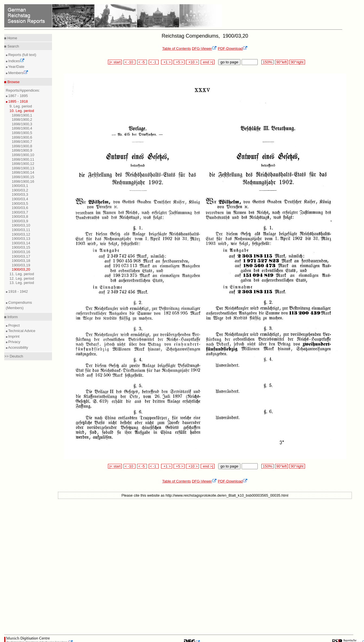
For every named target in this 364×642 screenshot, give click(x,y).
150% (267, 62)
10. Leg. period (22, 111)
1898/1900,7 (22, 142)
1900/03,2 (20, 190)
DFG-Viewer (204, 49)
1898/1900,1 (22, 115)
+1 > (167, 62)
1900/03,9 (20, 221)
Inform (12, 317)
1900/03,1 (20, 186)
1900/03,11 (21, 230)
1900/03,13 (21, 239)
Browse (13, 82)
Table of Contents (176, 49)
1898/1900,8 (22, 146)
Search (13, 46)
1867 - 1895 (18, 96)
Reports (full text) (22, 55)
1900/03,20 (21, 269)
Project (14, 325)
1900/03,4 (20, 199)
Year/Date (16, 67)
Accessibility (18, 347)
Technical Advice (21, 331)
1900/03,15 (21, 247)
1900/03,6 (20, 208)
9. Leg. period (21, 106)
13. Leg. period (22, 283)
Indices (16, 61)
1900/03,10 (21, 225)
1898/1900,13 (23, 168)
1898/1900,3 (22, 124)
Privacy (14, 342)
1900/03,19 (21, 265)
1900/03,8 (20, 216)
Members (18, 73)
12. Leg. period (22, 278)
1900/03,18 (21, 261)
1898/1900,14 (23, 172)
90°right (297, 62)
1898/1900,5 (22, 133)
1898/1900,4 (22, 128)
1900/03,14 (21, 243)
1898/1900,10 (23, 155)
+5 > (179, 62)
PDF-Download (233, 49)
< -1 (154, 62)
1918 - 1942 (18, 291)
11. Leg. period (22, 274)
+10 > (192, 62)
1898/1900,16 (23, 181)
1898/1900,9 (22, 150)
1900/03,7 (20, 212)
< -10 (130, 62)
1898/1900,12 (23, 164)
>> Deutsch (14, 356)
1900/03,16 (21, 252)
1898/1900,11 (23, 159)
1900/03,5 (20, 203)
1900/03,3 (20, 194)
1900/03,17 (21, 256)
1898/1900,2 (22, 119)
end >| (208, 62)
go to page (229, 62)
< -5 (142, 62)
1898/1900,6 (22, 137)
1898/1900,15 (23, 177)
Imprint (13, 336)
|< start (115, 62)
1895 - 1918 (18, 101)
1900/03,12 (21, 234)
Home (12, 38)
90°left (281, 62)
